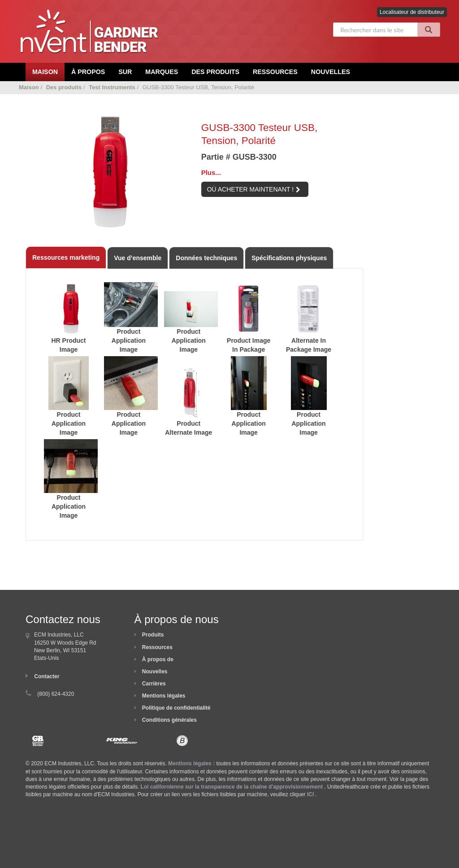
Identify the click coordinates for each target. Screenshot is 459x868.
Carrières (154, 684)
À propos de (158, 659)
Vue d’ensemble (138, 258)
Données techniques (206, 258)
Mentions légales (164, 696)
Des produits (215, 72)
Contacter (47, 676)
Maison (29, 87)
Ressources (275, 72)
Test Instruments (112, 87)
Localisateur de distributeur (412, 12)
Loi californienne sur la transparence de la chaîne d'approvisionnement (232, 787)
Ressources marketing (66, 257)
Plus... (211, 172)
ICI (310, 794)
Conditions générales (169, 720)
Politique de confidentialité (176, 708)
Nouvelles (331, 72)
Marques (162, 72)
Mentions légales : (191, 763)
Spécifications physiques (289, 258)
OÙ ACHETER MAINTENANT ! (254, 189)
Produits (153, 635)
